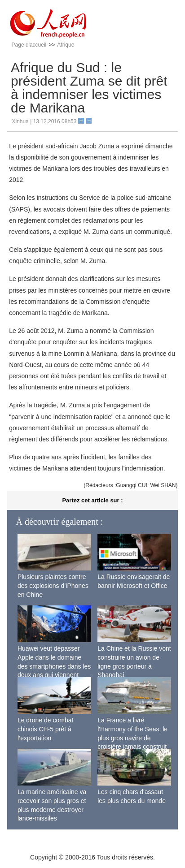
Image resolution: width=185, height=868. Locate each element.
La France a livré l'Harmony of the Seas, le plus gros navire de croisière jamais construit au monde (132, 738)
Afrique (66, 45)
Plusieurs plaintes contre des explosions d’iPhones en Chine (53, 585)
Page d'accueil (29, 45)
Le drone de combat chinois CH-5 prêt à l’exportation (46, 729)
